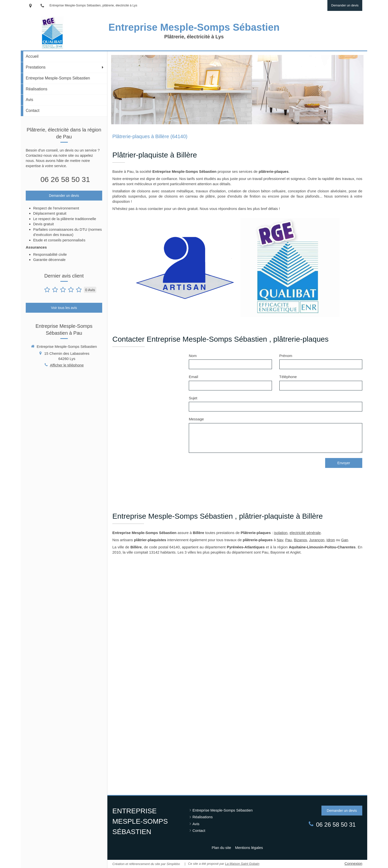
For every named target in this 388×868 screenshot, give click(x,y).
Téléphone (288, 377)
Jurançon (317, 540)
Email (194, 377)
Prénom (286, 356)
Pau (288, 540)
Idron (331, 540)
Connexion (353, 863)
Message (196, 419)
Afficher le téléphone (67, 365)
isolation (281, 533)
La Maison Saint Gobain (242, 864)
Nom (193, 356)
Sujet (193, 398)
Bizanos (300, 540)
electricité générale (305, 533)
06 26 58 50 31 (65, 179)
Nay (280, 540)
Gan (345, 540)
